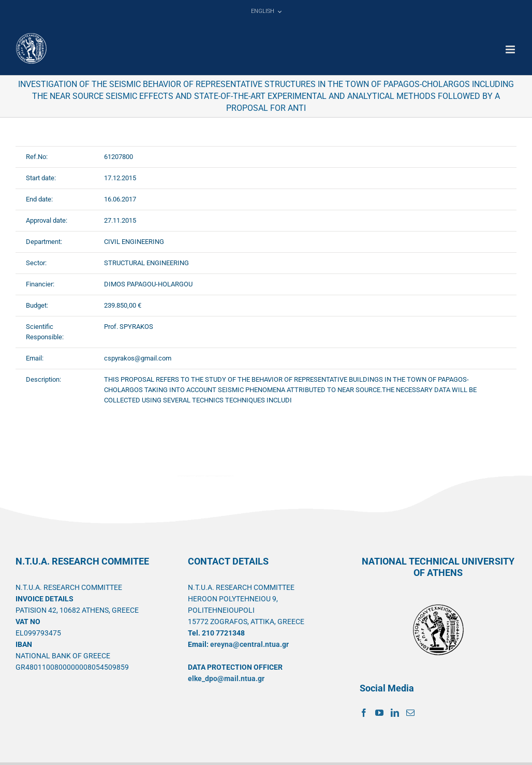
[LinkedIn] (395, 713)
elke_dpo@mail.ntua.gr (226, 679)
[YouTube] (379, 713)
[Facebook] (364, 713)
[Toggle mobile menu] (511, 49)
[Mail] (410, 713)
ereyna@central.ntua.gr (249, 644)
